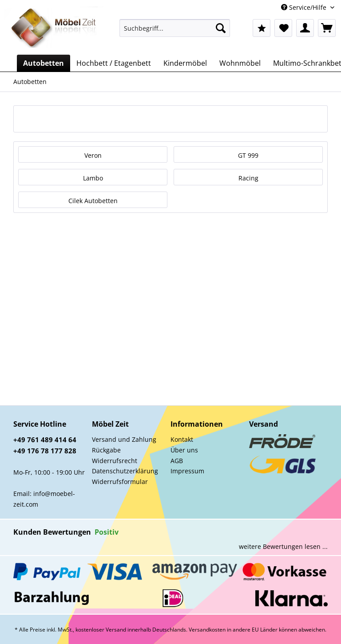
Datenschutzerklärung (125, 471)
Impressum (187, 471)
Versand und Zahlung (124, 439)
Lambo (93, 178)
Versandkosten (207, 630)
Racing (248, 178)
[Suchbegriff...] (175, 28)
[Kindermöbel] (185, 63)
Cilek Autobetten (93, 201)
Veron (93, 155)
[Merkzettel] (283, 28)
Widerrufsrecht (115, 461)
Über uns (184, 450)
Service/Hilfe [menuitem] (305, 7)
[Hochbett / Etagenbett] (114, 63)
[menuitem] (175, 32)
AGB (177, 461)
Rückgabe (106, 450)
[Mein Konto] (305, 28)
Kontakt (182, 439)
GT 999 (248, 155)
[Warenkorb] (327, 28)
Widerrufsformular (120, 482)
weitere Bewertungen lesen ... (283, 546)
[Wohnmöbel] (240, 63)
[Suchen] (221, 28)
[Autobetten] (44, 63)
